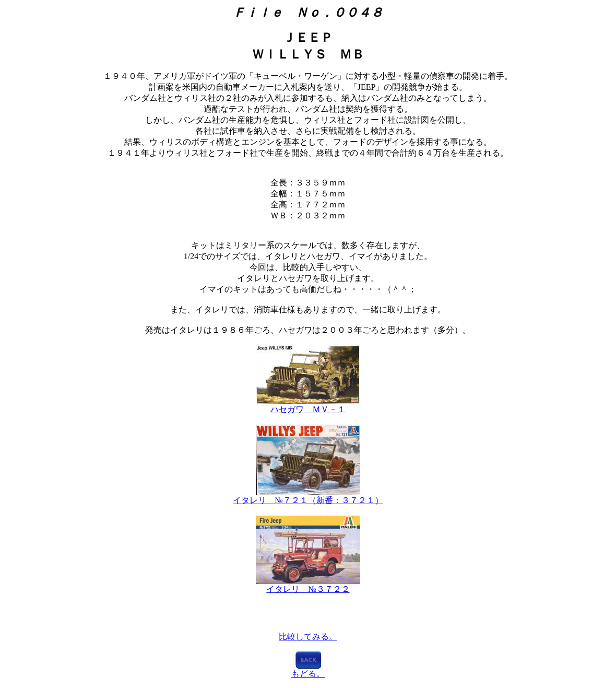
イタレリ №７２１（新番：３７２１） (308, 500)
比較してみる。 (308, 637)
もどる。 (308, 674)
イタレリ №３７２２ (308, 589)
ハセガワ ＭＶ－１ (308, 409)
